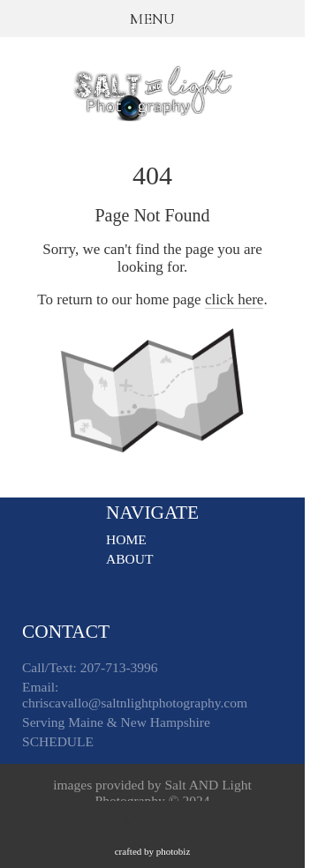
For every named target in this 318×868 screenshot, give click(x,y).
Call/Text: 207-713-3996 (90, 670)
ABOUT (129, 559)
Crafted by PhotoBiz (153, 851)
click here (235, 299)
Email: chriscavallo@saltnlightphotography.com (135, 697)
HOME (126, 539)
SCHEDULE (58, 744)
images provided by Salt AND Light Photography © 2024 (152, 795)
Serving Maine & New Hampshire (116, 725)
